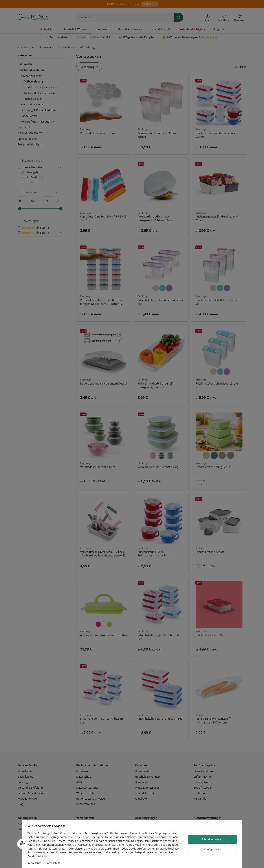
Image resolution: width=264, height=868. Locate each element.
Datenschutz (54, 863)
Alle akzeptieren (212, 839)
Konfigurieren (212, 849)
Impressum (35, 863)
